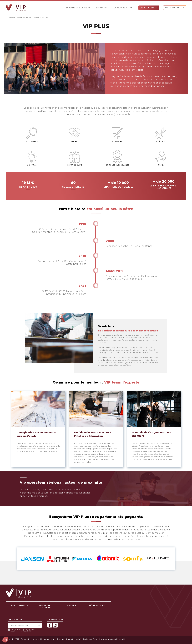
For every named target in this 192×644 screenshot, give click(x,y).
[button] (78, 8)
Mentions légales (48, 639)
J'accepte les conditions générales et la (23, 630)
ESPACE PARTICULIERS (175, 8)
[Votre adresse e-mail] (22, 625)
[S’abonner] (39, 625)
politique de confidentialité (21, 631)
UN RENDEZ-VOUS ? (149, 8)
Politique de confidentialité (69, 639)
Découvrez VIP (97, 605)
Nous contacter (19, 605)
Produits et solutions (45, 607)
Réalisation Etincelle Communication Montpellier (105, 639)
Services (71, 605)
